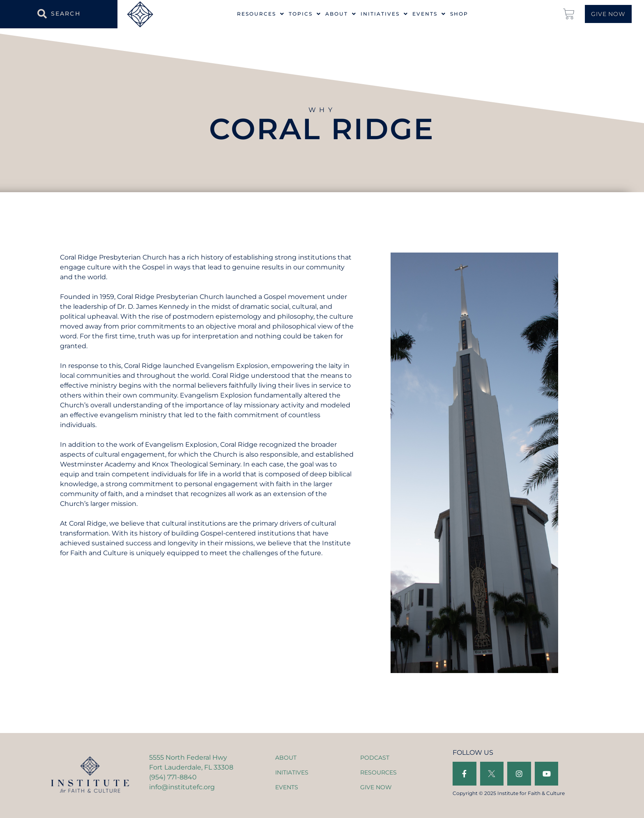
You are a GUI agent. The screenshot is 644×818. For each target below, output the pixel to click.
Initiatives (384, 14)
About (341, 14)
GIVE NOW (376, 787)
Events (429, 14)
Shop (459, 14)
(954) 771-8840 (173, 777)
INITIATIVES (292, 772)
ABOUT (286, 758)
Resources (261, 14)
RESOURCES (378, 772)
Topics (305, 14)
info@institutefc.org (182, 787)
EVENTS (287, 787)
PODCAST (375, 758)
